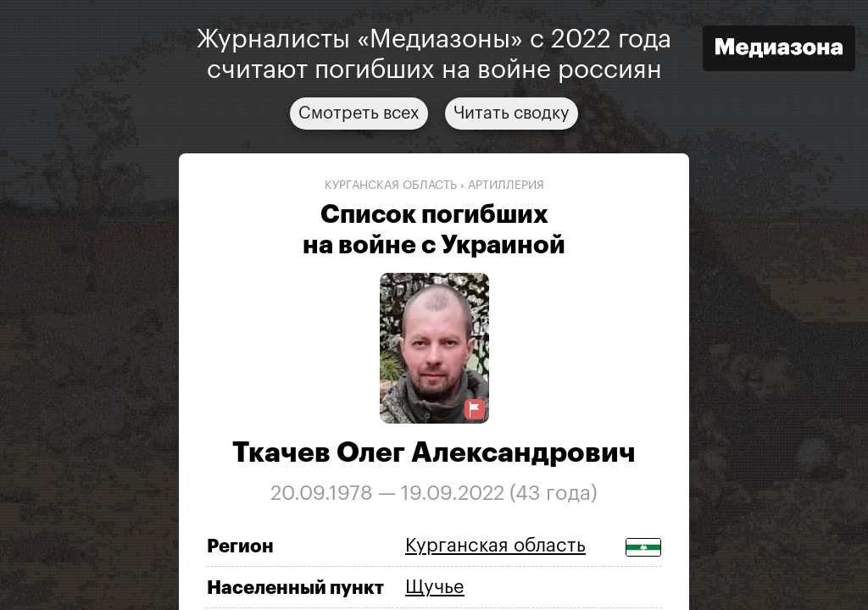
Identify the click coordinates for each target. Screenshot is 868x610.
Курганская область (391, 186)
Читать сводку (512, 114)
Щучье (435, 587)
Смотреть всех (359, 114)
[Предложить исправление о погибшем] (475, 410)
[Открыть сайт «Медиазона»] (779, 50)
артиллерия (506, 186)
